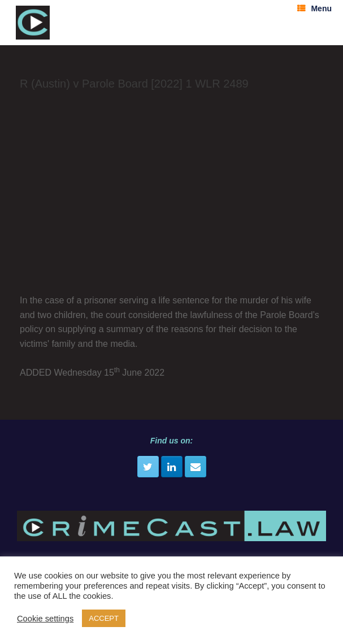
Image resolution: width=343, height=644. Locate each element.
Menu (314, 8)
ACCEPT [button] (104, 618)
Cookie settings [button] (45, 619)
